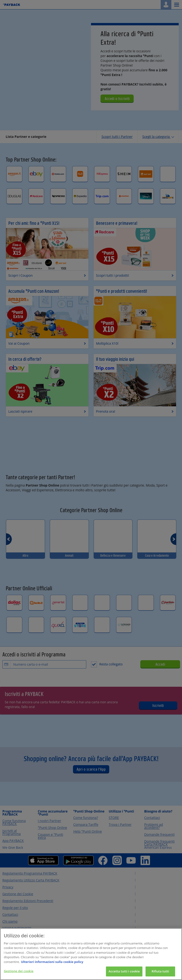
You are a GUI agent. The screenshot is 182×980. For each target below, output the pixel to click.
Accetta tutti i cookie (124, 973)
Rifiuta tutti (160, 973)
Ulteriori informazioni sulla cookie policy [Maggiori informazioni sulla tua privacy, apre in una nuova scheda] (52, 963)
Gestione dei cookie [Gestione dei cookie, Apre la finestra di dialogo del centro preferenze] (19, 973)
